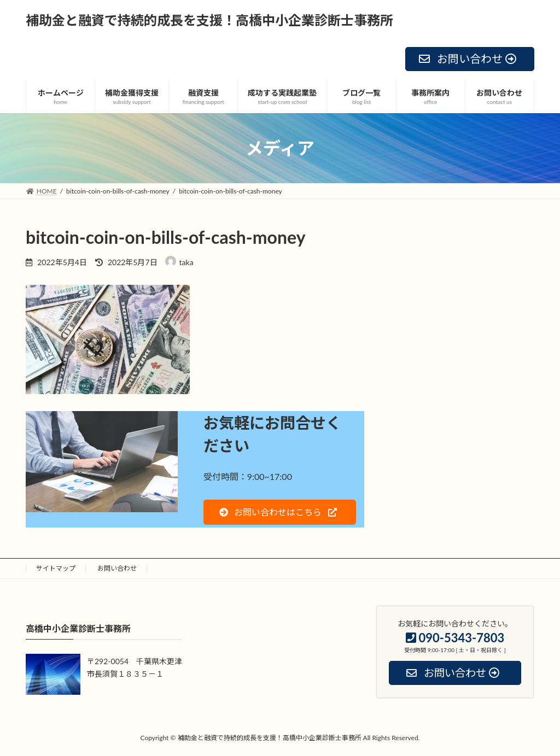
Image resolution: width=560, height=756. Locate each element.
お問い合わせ (117, 568)
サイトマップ (56, 568)
